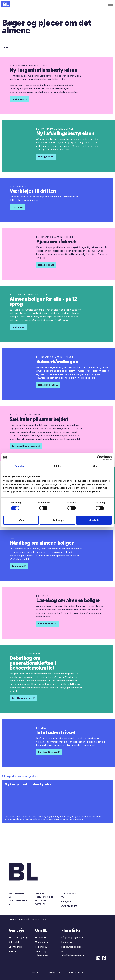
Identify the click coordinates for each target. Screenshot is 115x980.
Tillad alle (94, 520)
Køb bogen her (48, 624)
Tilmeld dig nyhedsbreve (42, 953)
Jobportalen (15, 942)
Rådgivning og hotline (72, 937)
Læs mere (17, 207)
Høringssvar (68, 942)
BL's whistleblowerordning (73, 953)
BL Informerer (16, 947)
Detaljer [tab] (57, 466)
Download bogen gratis (26, 446)
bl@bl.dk (68, 901)
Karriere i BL (41, 947)
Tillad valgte (57, 520)
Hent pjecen (19, 99)
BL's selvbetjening (18, 937)
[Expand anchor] (6, 48)
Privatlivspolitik (54, 972)
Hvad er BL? (41, 937)
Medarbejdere (42, 942)
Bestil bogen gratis (23, 698)
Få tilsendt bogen (49, 752)
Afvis (21, 520)
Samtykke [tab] (20, 466)
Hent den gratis (48, 385)
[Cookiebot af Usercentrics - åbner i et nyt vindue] (99, 457)
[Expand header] (111, 4)
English (35, 972)
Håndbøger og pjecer (72, 947)
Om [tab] (95, 466)
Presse (12, 951)
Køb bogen (19, 566)
